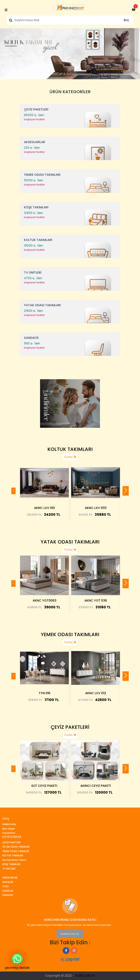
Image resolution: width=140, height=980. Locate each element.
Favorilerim (9, 833)
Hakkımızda (9, 824)
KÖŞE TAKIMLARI (11, 864)
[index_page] (70, 8)
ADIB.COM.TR (85, 976)
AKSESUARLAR (10, 878)
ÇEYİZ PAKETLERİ (70, 727)
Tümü (70, 457)
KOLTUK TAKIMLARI (70, 449)
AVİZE (6, 886)
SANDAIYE (8, 895)
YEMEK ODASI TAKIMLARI (70, 634)
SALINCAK (8, 891)
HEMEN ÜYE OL (70, 934)
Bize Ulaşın (9, 829)
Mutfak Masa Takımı (14, 860)
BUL (126, 20)
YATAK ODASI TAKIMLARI (70, 542)
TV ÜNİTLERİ (9, 869)
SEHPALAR (8, 882)
